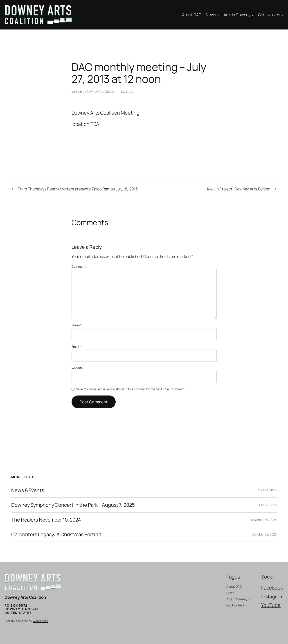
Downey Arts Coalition (102, 92)
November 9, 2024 (264, 520)
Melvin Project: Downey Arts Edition (239, 189)
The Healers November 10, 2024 (46, 520)
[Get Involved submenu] (282, 15)
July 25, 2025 (268, 505)
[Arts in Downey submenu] (253, 15)
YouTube (271, 605)
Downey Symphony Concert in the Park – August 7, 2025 (73, 505)
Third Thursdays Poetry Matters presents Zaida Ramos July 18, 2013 (78, 189)
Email (76, 347)
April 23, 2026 (267, 490)
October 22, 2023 (265, 534)
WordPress (40, 621)
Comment (80, 266)
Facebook (272, 588)
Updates (127, 92)
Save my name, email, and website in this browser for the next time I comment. (130, 389)
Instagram (272, 597)
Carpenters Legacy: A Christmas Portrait (56, 534)
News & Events (28, 490)
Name (77, 325)
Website (77, 368)
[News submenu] (218, 15)
